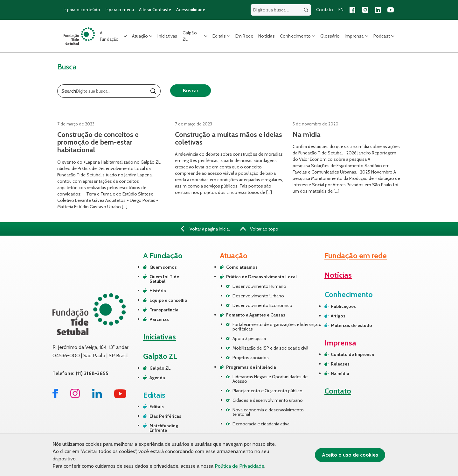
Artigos (338, 316)
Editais (219, 36)
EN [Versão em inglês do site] (341, 10)
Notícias (267, 36)
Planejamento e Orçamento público (267, 391)
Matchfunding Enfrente (164, 428)
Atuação (140, 36)
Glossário (330, 36)
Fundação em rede (356, 256)
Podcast (382, 36)
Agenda (157, 378)
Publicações (343, 306)
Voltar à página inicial (205, 229)
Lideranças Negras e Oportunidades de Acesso (270, 379)
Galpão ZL (190, 36)
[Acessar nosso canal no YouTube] (391, 10)
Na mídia (340, 373)
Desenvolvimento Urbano (258, 296)
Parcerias (159, 319)
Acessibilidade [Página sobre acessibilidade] (191, 10)
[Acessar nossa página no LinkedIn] (378, 10)
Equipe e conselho (168, 300)
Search (69, 91)
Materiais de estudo (351, 325)
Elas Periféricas (165, 416)
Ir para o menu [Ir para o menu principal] (120, 10)
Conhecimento (295, 36)
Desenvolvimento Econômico (262, 305)
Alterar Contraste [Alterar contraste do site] (155, 10)
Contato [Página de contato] (325, 10)
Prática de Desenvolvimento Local (261, 277)
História (158, 291)
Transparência (164, 310)
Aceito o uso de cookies (350, 455)
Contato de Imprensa (352, 354)
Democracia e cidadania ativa (261, 424)
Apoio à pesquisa (249, 338)
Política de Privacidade (239, 466)
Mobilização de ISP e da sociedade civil (270, 348)
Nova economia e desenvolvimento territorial (268, 412)
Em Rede (244, 36)
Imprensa (354, 36)
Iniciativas (167, 36)
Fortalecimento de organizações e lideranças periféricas (276, 327)
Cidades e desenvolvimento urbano (268, 400)
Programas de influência (251, 367)
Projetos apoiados (251, 358)
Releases (340, 364)
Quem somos (163, 267)
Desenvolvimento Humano (259, 286)
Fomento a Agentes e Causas (256, 315)
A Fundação (109, 36)
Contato (338, 391)
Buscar (191, 91)
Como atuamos (242, 267)
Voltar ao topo (259, 229)
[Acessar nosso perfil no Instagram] (365, 10)
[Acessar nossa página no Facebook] (352, 10)
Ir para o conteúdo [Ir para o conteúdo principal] (82, 10)
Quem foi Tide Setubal (164, 279)
